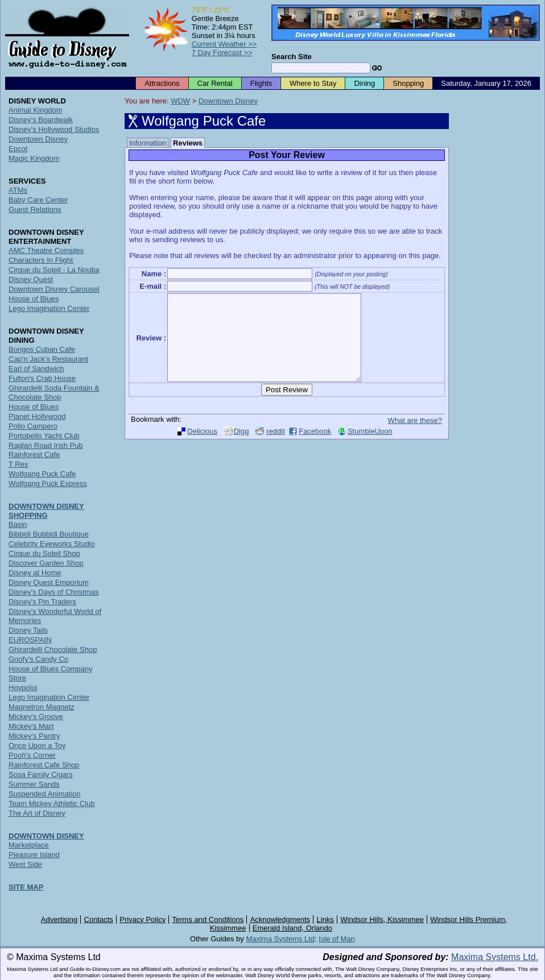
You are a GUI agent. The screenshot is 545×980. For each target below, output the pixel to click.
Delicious (202, 448)
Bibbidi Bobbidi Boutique (49, 534)
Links (325, 919)
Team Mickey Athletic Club (52, 803)
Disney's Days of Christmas (54, 592)
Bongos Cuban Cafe (42, 349)
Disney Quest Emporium (49, 582)
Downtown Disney (228, 101)
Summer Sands (34, 784)
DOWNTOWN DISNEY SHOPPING (46, 511)
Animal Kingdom (36, 110)
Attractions (162, 83)
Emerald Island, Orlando (292, 928)
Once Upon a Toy (37, 746)
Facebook (315, 448)
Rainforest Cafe (34, 454)
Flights (261, 83)
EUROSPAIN (30, 640)
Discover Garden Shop (46, 563)
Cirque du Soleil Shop (44, 553)
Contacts (99, 919)
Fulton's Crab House (42, 378)
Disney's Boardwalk (41, 120)
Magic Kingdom (34, 158)
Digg (241, 448)
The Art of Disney (37, 813)
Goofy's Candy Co (38, 659)
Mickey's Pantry (34, 736)
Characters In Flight (41, 260)
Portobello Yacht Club (44, 436)
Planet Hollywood (37, 416)
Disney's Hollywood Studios (54, 129)
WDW (180, 101)
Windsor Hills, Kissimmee (382, 919)
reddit (276, 448)
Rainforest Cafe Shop (44, 765)
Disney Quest (31, 279)
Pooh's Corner (32, 755)
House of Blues (34, 299)
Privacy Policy (143, 919)
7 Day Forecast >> (222, 53)
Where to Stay (313, 83)
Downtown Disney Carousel (54, 289)
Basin (18, 524)
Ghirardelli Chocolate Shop (53, 649)
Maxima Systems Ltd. (495, 957)
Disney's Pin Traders (42, 602)
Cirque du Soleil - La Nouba (54, 270)
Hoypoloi (23, 688)
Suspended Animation (44, 794)
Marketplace (29, 845)
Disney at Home (35, 573)
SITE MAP (26, 887)
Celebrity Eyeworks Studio (52, 544)
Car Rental (215, 83)
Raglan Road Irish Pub (46, 445)
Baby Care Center (38, 200)
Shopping (408, 83)
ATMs (18, 190)
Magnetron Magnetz (42, 707)
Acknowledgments (280, 919)
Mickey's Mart (31, 726)
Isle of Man (337, 939)
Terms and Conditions (208, 919)
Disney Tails (28, 630)
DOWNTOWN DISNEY (46, 836)
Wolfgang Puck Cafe (42, 474)
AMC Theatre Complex (46, 250)
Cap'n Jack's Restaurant (48, 359)
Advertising (59, 919)
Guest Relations (35, 209)
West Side (25, 864)
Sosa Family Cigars (41, 775)
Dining (364, 83)
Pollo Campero (33, 426)
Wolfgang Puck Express (48, 483)
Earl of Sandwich (36, 369)
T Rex (18, 464)
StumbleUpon (370, 448)
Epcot (18, 149)
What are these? (415, 437)
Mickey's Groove (36, 717)
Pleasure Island (34, 855)
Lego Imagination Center (49, 308)
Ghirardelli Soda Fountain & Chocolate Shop (54, 393)
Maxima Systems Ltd (280, 939)
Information (148, 143)
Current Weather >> (224, 44)
